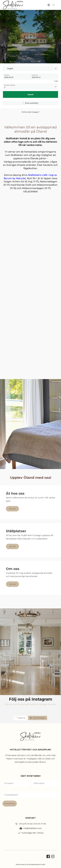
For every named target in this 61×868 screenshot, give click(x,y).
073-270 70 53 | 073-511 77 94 (32, 824)
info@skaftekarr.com (32, 828)
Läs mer (13, 509)
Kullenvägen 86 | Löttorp (33, 833)
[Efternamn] (45, 783)
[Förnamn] (16, 783)
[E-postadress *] (30, 795)
